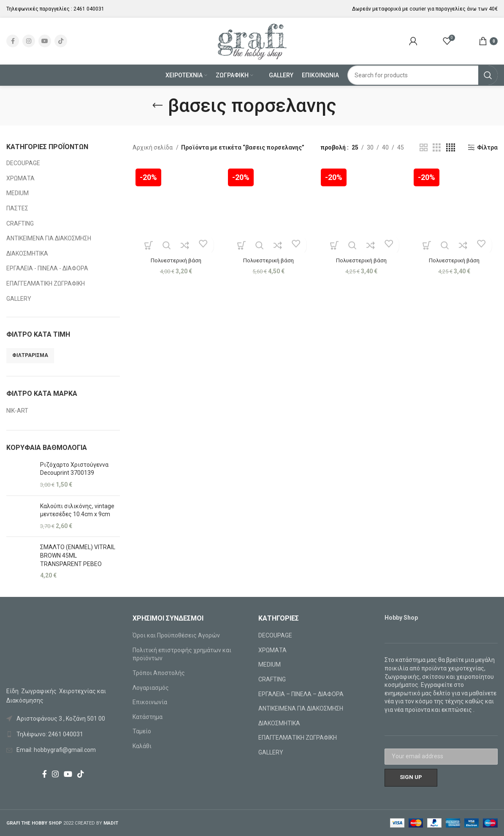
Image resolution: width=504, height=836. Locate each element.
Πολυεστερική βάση (175, 259)
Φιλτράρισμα (30, 355)
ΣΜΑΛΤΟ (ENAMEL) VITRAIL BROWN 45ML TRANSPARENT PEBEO (78, 555)
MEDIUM (18, 193)
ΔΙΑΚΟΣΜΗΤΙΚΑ (27, 253)
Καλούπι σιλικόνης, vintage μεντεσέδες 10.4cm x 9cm (77, 510)
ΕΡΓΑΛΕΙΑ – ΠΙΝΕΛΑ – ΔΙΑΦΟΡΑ (301, 694)
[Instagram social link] (29, 41)
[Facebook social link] (13, 41)
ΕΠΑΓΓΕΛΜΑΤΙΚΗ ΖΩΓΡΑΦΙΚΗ (46, 283)
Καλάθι (142, 746)
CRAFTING (20, 223)
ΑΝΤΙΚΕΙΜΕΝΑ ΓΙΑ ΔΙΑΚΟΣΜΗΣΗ (49, 238)
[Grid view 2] (424, 148)
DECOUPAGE (23, 163)
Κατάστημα (148, 717)
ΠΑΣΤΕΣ (17, 208)
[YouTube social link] (45, 41)
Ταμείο (142, 731)
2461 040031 (89, 9)
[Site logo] (252, 41)
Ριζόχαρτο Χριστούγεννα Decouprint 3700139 (74, 469)
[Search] (423, 75)
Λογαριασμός (151, 688)
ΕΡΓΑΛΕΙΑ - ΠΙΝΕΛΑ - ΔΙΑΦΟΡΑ (47, 268)
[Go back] (157, 106)
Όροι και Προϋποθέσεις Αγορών (176, 635)
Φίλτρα (487, 147)
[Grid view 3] (437, 148)
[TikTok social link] (61, 41)
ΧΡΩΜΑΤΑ (20, 178)
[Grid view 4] (451, 148)
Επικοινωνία (150, 702)
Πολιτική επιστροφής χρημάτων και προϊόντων (182, 654)
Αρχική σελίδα (153, 147)
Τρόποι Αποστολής (159, 673)
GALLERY (19, 299)
